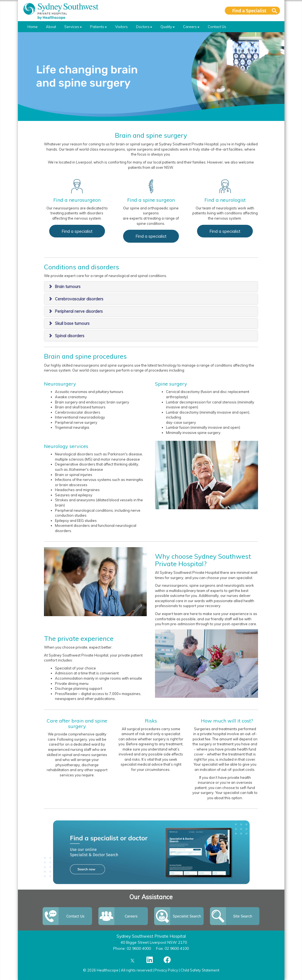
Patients (99, 27)
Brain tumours (68, 287)
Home (33, 27)
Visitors (121, 27)
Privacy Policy (166, 970)
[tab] (151, 287)
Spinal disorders (70, 336)
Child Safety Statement (200, 970)
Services (73, 27)
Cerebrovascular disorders (79, 299)
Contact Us (217, 27)
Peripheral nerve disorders (79, 311)
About (51, 27)
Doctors (144, 27)
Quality (168, 27)
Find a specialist (77, 231)
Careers (191, 27)
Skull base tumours (72, 323)
